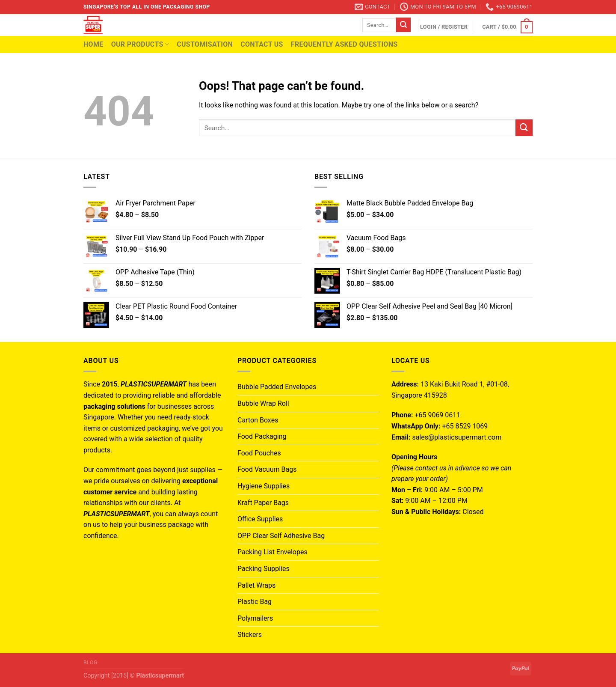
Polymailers (255, 618)
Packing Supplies (264, 569)
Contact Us (262, 44)
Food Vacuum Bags (267, 469)
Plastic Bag (255, 602)
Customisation (205, 44)
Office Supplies (260, 519)
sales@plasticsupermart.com (457, 437)
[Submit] (403, 25)
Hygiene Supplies (264, 486)
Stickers (250, 635)
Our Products (140, 45)
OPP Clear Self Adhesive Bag (281, 536)
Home (93, 44)
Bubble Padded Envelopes (277, 387)
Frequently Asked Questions (344, 44)
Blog (90, 663)
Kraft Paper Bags (263, 503)
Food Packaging (262, 436)
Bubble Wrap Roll (263, 403)
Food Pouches (259, 453)
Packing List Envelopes (272, 552)
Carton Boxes (258, 420)
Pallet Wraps (256, 585)
